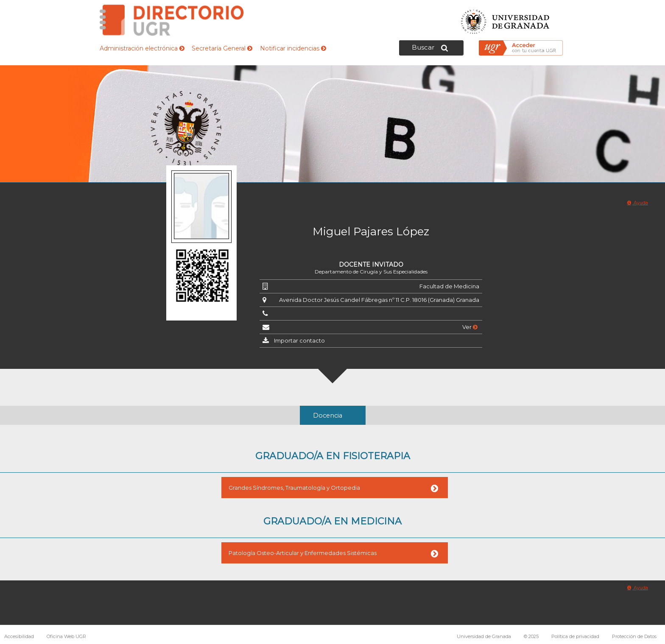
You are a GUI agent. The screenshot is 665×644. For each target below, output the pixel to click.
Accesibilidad (19, 636)
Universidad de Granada (506, 19)
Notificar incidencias (293, 48)
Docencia (328, 415)
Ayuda (638, 203)
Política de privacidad (575, 636)
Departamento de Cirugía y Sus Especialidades (371, 272)
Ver (470, 327)
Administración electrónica (142, 48)
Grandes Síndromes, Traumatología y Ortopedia (294, 488)
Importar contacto (299, 340)
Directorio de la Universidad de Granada (172, 20)
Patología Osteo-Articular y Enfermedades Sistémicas (303, 553)
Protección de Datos (634, 636)
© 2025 (531, 636)
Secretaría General (222, 48)
